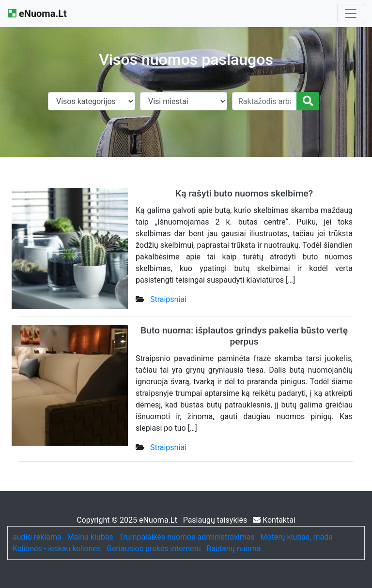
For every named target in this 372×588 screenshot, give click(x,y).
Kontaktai (274, 520)
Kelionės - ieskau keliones (57, 549)
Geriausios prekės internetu (154, 549)
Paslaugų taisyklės (216, 520)
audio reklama (37, 537)
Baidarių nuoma (234, 549)
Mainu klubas (90, 537)
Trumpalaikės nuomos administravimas (186, 537)
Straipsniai (168, 299)
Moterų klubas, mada (297, 537)
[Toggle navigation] (351, 14)
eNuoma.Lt (37, 14)
